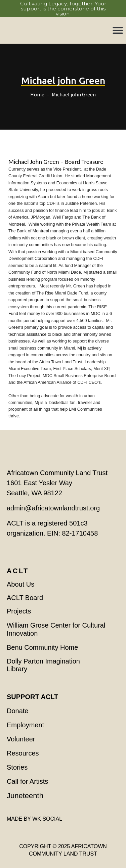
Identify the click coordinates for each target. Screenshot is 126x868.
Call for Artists (27, 781)
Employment (25, 725)
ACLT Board (25, 598)
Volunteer (21, 739)
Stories (17, 767)
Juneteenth (25, 796)
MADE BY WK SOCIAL (34, 819)
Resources (23, 753)
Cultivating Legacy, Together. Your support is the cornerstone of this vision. (63, 9)
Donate (18, 711)
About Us (20, 584)
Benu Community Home (42, 647)
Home (37, 94)
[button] (118, 30)
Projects (19, 611)
